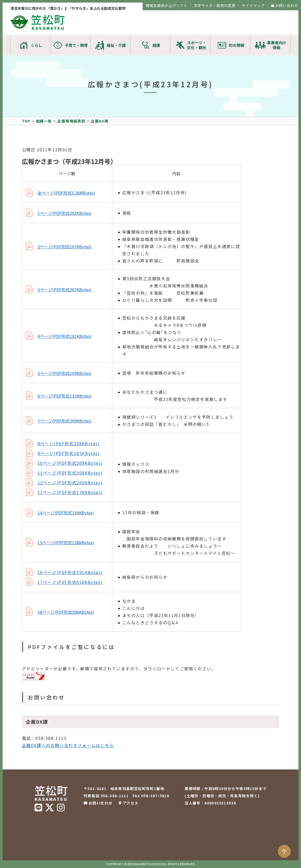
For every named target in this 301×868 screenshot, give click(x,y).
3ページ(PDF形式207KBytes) (65, 290)
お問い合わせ (287, 5)
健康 (156, 45)
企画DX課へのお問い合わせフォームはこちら (68, 745)
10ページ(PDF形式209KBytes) (70, 463)
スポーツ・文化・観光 (197, 45)
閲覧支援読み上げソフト (167, 5)
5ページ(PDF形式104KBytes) (65, 373)
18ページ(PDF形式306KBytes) (66, 612)
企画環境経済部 (71, 121)
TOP (26, 121)
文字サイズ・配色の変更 (215, 5)
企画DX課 (100, 121)
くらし (36, 45)
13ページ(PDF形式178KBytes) (70, 492)
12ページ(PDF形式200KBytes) (70, 483)
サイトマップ (253, 5)
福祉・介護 (116, 45)
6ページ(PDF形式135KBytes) (65, 396)
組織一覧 (44, 121)
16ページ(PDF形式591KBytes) (70, 572)
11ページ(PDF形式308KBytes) (70, 473)
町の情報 (237, 45)
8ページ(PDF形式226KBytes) (69, 443)
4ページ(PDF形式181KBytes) (65, 336)
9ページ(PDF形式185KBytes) (69, 453)
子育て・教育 (76, 45)
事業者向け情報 (277, 45)
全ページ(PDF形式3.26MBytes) (66, 193)
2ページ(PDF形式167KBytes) (65, 247)
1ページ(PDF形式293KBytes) (65, 213)
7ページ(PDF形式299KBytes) (65, 421)
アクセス (131, 803)
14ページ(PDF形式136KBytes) (66, 513)
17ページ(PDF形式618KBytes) (70, 582)
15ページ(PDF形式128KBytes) (66, 542)
